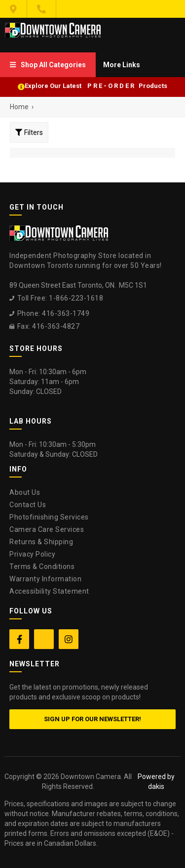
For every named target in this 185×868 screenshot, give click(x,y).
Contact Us (28, 505)
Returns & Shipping (41, 542)
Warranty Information (45, 579)
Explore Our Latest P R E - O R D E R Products (96, 86)
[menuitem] (48, 65)
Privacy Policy (32, 554)
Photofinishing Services (49, 517)
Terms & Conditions (42, 566)
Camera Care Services (47, 529)
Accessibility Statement (49, 591)
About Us (25, 492)
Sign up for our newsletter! (92, 719)
